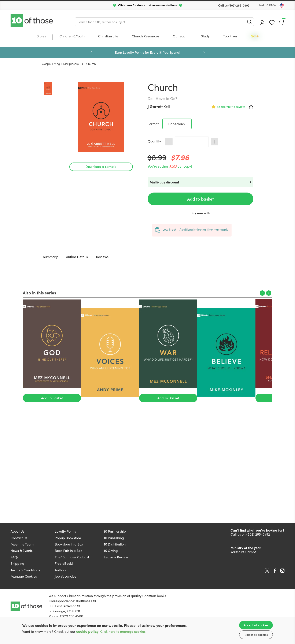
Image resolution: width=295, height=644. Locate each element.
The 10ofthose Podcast (72, 557)
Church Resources (145, 36)
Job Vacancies (65, 576)
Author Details (77, 257)
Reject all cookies (256, 635)
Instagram (282, 571)
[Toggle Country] (282, 5)
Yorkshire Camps (243, 552)
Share (251, 107)
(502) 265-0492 (239, 5)
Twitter (267, 571)
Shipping (17, 563)
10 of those (32, 21)
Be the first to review (231, 107)
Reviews (102, 257)
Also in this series (39, 293)
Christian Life (108, 36)
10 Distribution (115, 544)
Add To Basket (52, 398)
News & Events (22, 550)
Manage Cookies (24, 576)
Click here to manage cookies (123, 631)
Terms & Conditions (25, 570)
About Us (17, 531)
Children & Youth (72, 36)
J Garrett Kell (159, 106)
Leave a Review (116, 557)
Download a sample (101, 166)
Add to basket (200, 199)
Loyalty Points (65, 531)
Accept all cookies (256, 625)
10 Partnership (115, 531)
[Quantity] (192, 142)
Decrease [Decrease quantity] (169, 142)
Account (262, 23)
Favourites (272, 23)
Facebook (275, 571)
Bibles (41, 36)
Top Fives (230, 36)
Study (205, 36)
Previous (91, 52)
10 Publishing (114, 538)
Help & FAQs (268, 5)
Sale (255, 36)
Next (204, 52)
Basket (283, 21)
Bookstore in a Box (69, 544)
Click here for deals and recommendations (148, 5)
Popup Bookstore (68, 538)
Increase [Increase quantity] (214, 142)
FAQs (15, 557)
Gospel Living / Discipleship (60, 64)
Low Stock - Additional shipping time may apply (195, 229)
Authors (61, 570)
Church (91, 64)
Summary (50, 257)
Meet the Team (22, 544)
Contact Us (19, 538)
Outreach (180, 36)
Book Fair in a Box (69, 550)
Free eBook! (64, 563)
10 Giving (111, 550)
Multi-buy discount (164, 182)
